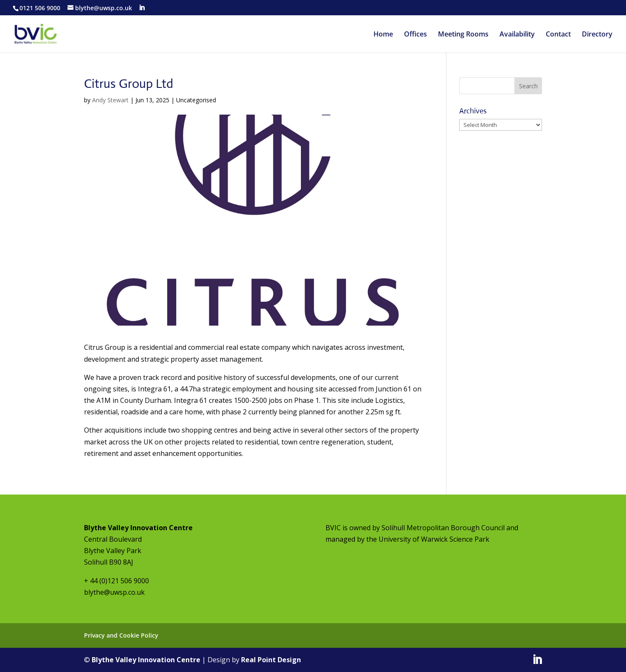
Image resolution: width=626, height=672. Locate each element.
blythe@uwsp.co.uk (114, 592)
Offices (415, 35)
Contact (558, 35)
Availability (517, 35)
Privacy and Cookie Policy (121, 635)
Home (383, 35)
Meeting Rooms (463, 35)
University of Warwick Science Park (434, 539)
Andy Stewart (110, 100)
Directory (597, 35)
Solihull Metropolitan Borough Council (443, 528)
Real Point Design (271, 660)
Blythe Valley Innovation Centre (146, 660)
